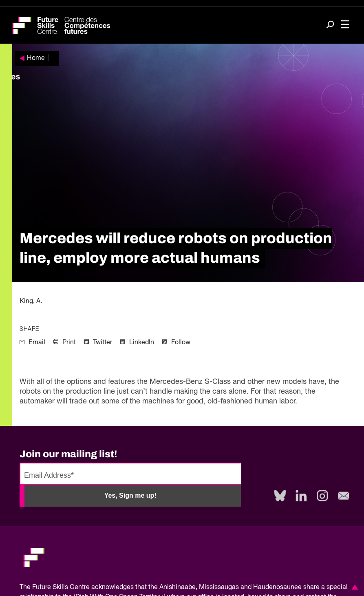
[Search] (330, 25)
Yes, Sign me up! (130, 495)
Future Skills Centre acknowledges (83, 587)
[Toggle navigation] (345, 25)
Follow (181, 343)
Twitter (103, 343)
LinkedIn (142, 343)
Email (37, 343)
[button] (353, 587)
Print (69, 343)
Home (36, 58)
